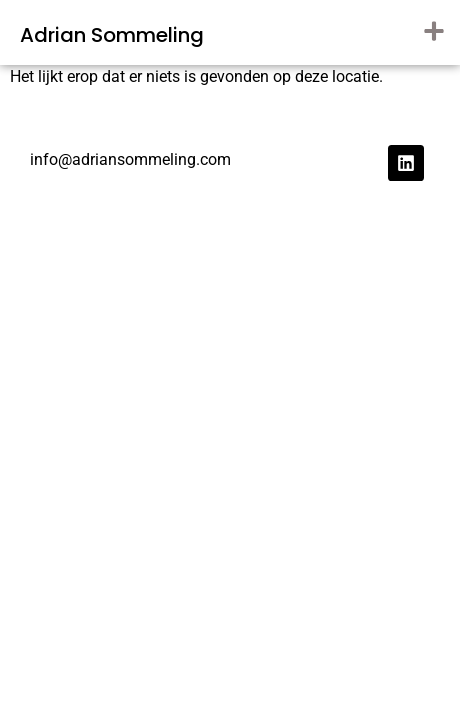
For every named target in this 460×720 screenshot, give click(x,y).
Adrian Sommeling (112, 35)
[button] (433, 30)
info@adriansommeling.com (130, 159)
